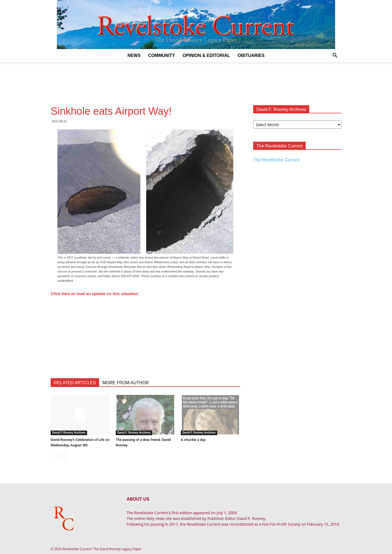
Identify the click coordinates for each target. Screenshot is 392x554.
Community (162, 55)
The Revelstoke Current (276, 160)
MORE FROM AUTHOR (126, 383)
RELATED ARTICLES (75, 383)
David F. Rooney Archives (69, 433)
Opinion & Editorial (206, 55)
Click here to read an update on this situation (94, 294)
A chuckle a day (193, 440)
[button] (335, 56)
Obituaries (251, 55)
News (134, 55)
